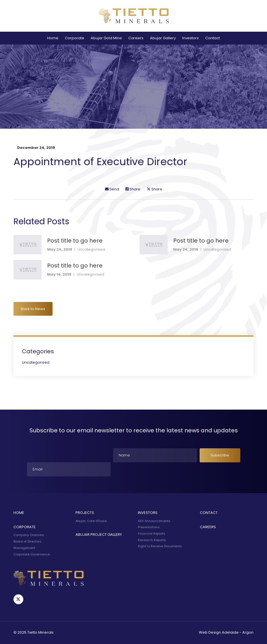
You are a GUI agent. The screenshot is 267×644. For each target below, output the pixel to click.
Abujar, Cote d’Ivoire (91, 521)
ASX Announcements (154, 521)
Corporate (75, 38)
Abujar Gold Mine (106, 38)
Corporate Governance (32, 554)
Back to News (33, 309)
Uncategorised (91, 249)
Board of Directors (28, 541)
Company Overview (29, 535)
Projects (85, 513)
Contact (213, 38)
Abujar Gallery (163, 38)
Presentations (149, 527)
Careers (136, 38)
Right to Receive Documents (160, 546)
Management (24, 548)
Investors (190, 38)
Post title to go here (75, 241)
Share (133, 189)
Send (112, 189)
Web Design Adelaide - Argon (226, 632)
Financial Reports (152, 534)
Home (53, 38)
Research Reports (152, 540)
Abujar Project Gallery (99, 535)
